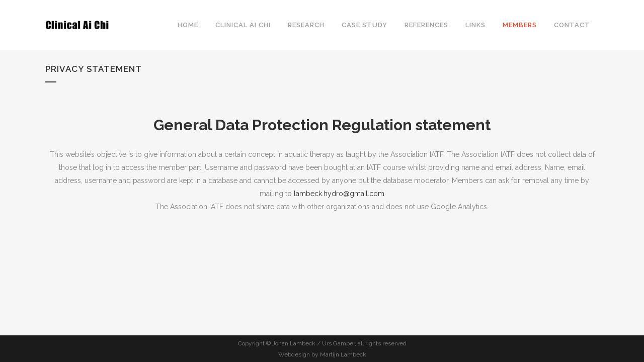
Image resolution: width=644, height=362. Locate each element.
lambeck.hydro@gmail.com (339, 194)
